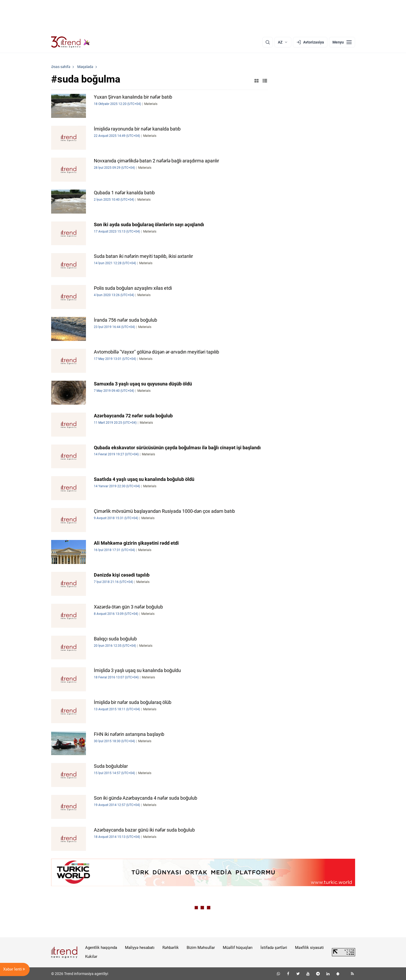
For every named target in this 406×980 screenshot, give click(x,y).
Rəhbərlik (171, 948)
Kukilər (91, 957)
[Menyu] (342, 42)
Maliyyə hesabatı (140, 948)
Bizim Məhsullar (201, 948)
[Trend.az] (71, 42)
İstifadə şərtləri (274, 948)
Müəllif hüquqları (238, 948)
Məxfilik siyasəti (309, 948)
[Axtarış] (268, 42)
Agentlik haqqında (101, 948)
